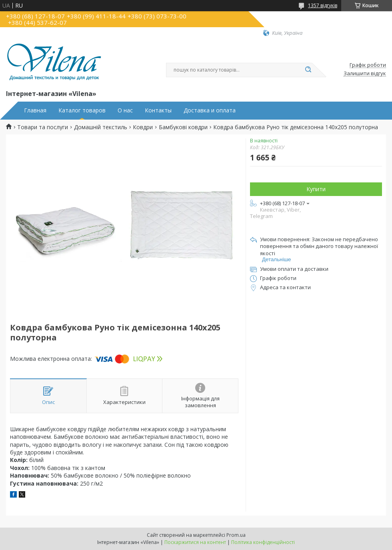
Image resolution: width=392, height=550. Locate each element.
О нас (125, 110)
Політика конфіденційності (263, 542)
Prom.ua (236, 535)
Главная (35, 110)
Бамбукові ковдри (183, 127)
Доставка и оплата (210, 110)
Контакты (158, 110)
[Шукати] (308, 70)
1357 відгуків (323, 5)
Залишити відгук (365, 74)
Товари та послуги (43, 127)
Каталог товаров (82, 110)
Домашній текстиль (101, 127)
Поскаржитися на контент (195, 542)
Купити (316, 189)
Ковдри (143, 127)
